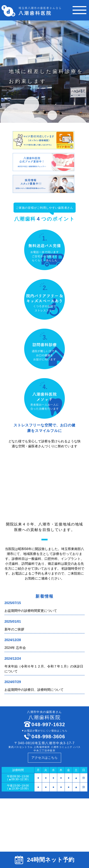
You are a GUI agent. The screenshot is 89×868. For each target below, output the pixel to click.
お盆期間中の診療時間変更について (31, 611)
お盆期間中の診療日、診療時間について (34, 690)
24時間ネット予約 (44, 860)
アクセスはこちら (44, 758)
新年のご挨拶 (14, 629)
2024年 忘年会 (15, 648)
